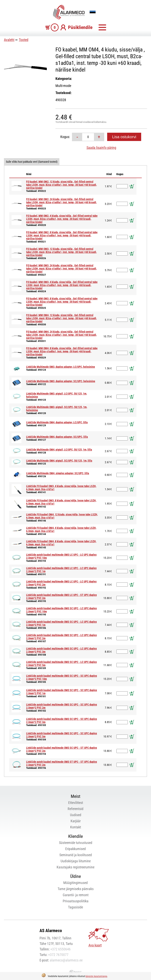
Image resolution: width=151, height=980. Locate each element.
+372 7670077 (58, 955)
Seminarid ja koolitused (76, 855)
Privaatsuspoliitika (76, 901)
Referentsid (75, 809)
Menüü (102, 27)
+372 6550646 (60, 949)
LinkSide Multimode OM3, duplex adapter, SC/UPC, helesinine (61, 381)
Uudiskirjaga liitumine (76, 861)
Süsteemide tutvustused (76, 843)
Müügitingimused (75, 883)
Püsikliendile (80, 27)
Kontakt (76, 827)
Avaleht (9, 40)
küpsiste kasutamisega (96, 976)
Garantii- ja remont (76, 895)
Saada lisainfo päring (101, 148)
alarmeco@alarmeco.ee (66, 960)
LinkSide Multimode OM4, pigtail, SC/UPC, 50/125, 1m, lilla (59, 461)
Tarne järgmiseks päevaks (76, 889)
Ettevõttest (76, 803)
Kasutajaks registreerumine (75, 867)
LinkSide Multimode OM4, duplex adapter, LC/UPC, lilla (57, 422)
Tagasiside (75, 907)
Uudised (76, 815)
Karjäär (76, 821)
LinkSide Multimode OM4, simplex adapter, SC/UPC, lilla (58, 473)
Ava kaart (95, 945)
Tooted (24, 40)
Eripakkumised (75, 849)
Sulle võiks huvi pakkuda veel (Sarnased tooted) (32, 162)
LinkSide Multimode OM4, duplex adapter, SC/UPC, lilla (57, 437)
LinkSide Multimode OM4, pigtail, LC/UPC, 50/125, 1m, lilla (59, 450)
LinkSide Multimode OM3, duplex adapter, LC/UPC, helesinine (61, 367)
